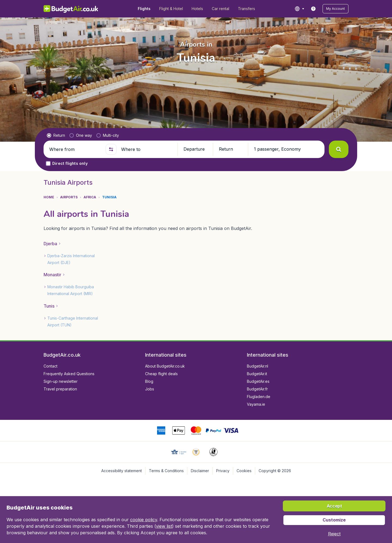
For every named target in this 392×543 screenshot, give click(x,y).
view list (164, 526)
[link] (313, 9)
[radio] (56, 135)
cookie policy (144, 520)
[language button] (299, 9)
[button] (336, 9)
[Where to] (147, 149)
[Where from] (75, 149)
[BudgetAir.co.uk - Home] (71, 9)
